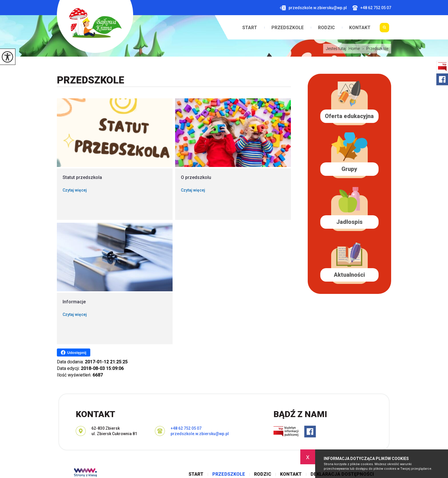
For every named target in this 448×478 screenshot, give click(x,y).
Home (354, 49)
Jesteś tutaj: (337, 49)
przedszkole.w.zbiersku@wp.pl (313, 8)
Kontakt (360, 28)
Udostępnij (74, 352)
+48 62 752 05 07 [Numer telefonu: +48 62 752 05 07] (186, 428)
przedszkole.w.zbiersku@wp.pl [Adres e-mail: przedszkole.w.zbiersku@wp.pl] (200, 434)
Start (250, 28)
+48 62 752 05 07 (372, 8)
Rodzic (326, 28)
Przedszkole (288, 28)
